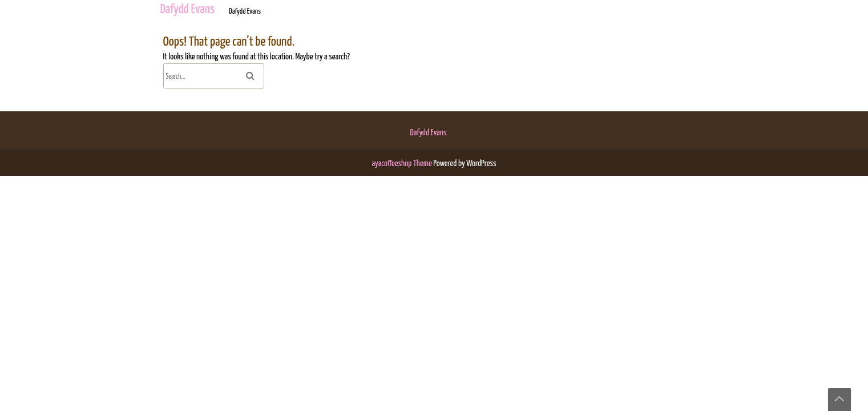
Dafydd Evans (429, 133)
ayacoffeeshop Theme (403, 164)
